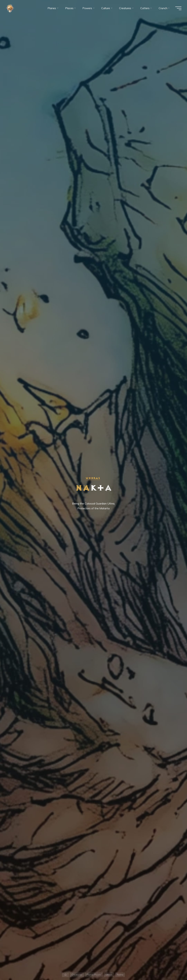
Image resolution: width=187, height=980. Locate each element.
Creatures (77, 975)
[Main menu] (178, 8)
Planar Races (94, 975)
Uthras (93, 478)
